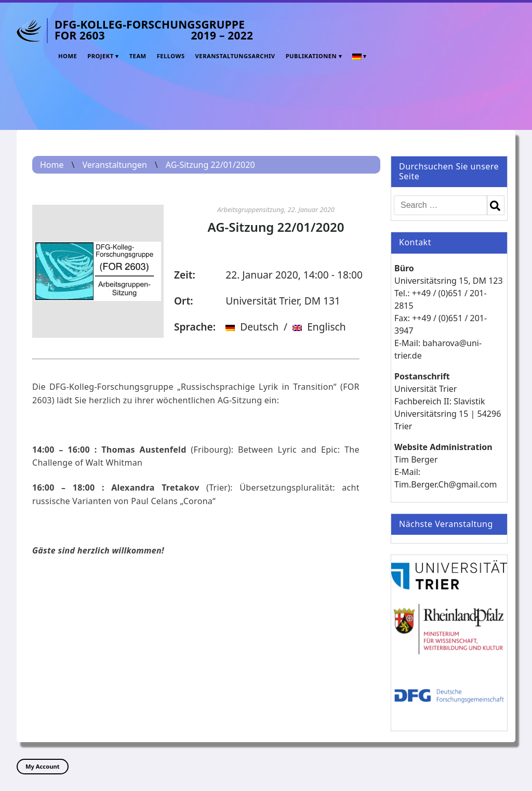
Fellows (171, 56)
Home (68, 56)
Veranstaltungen (114, 165)
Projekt (101, 56)
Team (138, 56)
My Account (43, 766)
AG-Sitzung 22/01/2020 (210, 165)
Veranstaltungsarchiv (235, 56)
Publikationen (311, 56)
